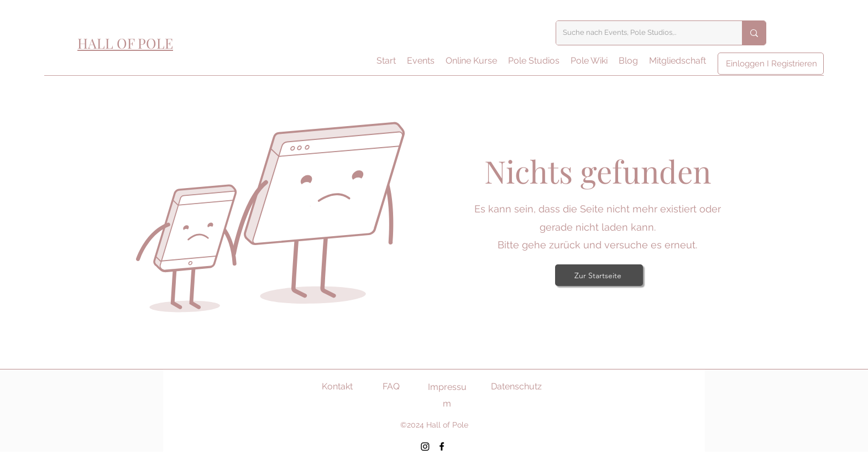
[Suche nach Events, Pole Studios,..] (641, 33)
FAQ (391, 386)
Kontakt (337, 386)
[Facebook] (442, 446)
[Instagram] (425, 446)
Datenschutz (516, 386)
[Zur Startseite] (599, 275)
